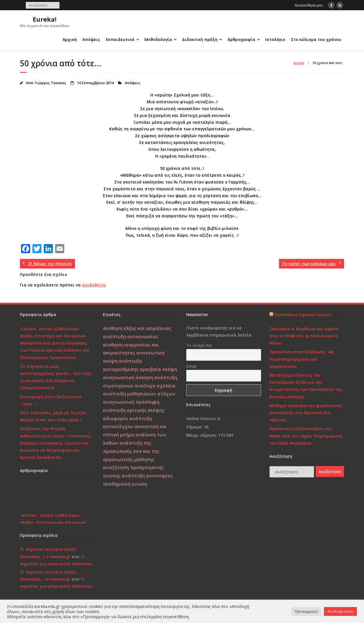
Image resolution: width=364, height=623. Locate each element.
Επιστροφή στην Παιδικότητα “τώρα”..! (51, 400)
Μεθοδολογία (158, 39)
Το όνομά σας (199, 345)
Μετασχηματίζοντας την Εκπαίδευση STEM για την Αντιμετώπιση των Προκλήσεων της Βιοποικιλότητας (306, 386)
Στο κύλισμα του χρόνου (316, 39)
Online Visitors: (202, 419)
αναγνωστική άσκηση (128, 377)
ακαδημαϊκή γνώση (125, 484)
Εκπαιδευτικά (120, 39)
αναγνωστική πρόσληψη (131, 402)
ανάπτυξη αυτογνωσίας (131, 337)
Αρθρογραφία (241, 39)
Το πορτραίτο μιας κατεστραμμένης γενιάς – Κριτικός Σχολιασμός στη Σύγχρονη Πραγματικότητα (56, 377)
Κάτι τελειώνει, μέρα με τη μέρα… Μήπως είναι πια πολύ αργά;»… (55, 416)
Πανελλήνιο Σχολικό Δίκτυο (303, 314)
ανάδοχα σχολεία (155, 386)
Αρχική (70, 39)
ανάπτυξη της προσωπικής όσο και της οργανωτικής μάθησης (131, 451)
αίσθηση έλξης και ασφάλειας (137, 328)
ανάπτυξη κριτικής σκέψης (134, 410)
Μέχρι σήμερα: (202, 435)
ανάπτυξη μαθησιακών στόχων (139, 394)
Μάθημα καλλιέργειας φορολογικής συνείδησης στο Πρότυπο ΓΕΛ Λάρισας (306, 413)
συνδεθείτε (94, 285)
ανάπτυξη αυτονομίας (147, 476)
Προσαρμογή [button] (306, 611)
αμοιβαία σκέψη (158, 369)
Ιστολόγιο (275, 39)
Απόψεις (91, 39)
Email (191, 366)
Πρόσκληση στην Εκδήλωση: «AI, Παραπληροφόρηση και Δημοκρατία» (302, 359)
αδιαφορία (115, 418)
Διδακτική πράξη (200, 39)
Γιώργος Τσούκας (50, 83)
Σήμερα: (195, 427)
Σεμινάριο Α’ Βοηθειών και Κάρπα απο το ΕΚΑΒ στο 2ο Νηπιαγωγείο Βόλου (304, 336)
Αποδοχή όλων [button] (340, 611)
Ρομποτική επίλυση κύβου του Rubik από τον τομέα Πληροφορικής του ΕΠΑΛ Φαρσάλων (306, 436)
